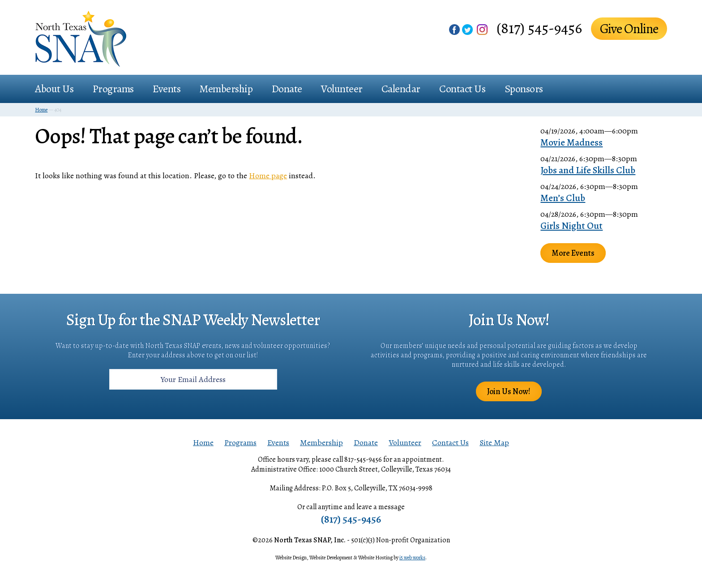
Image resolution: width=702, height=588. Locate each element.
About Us (54, 89)
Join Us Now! (509, 391)
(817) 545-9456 (539, 28)
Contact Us (462, 89)
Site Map (494, 442)
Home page (268, 176)
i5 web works (412, 558)
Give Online (629, 29)
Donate (287, 89)
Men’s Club (563, 198)
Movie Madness (571, 142)
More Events (573, 253)
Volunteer (342, 89)
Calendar (401, 89)
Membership (226, 89)
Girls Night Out (571, 226)
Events (167, 89)
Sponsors (524, 89)
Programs (113, 89)
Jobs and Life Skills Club (588, 170)
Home (203, 442)
